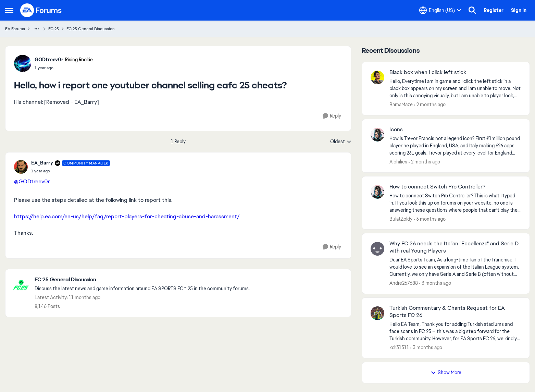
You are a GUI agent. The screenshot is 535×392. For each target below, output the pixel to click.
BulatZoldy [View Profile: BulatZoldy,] (401, 219)
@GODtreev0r (32, 181)
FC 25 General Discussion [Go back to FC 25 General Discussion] (91, 29)
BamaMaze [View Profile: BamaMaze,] (401, 105)
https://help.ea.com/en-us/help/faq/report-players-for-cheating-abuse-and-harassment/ (127, 216)
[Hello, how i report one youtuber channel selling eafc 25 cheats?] (71, 171)
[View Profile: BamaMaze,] (377, 77)
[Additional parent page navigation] (37, 29)
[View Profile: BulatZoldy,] (377, 192)
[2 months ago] (430, 105)
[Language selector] (440, 10)
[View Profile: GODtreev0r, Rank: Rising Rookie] (23, 63)
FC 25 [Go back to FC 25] (54, 29)
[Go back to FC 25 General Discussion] (142, 280)
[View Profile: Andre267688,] (377, 249)
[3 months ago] (430, 219)
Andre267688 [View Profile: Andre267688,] (404, 283)
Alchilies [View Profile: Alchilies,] (398, 162)
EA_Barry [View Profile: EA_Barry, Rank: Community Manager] (42, 163)
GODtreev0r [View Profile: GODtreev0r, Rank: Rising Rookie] (49, 60)
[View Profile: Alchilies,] (377, 135)
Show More (446, 372)
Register (494, 10)
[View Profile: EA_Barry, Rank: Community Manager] (21, 167)
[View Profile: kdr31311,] (377, 313)
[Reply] (332, 116)
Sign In (519, 10)
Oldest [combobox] (341, 142)
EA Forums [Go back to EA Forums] (15, 29)
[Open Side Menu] (9, 10)
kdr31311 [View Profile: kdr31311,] (399, 347)
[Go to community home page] (41, 10)
